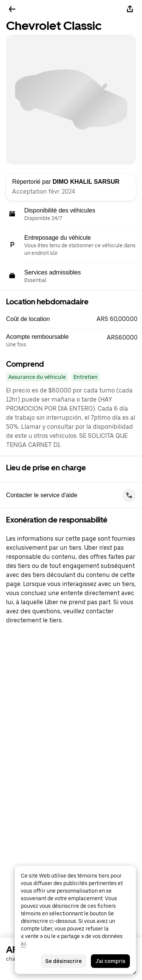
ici (23, 944)
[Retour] (12, 9)
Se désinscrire (64, 961)
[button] (74, 319)
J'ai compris (110, 961)
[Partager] (130, 9)
